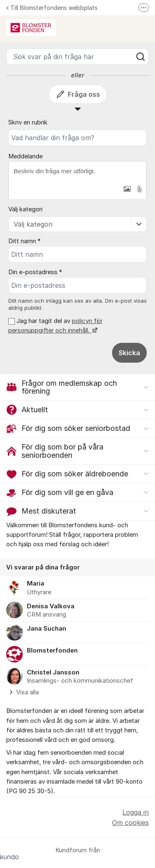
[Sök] (141, 57)
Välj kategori (25, 209)
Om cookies (130, 823)
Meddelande (25, 156)
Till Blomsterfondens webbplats (52, 8)
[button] (127, 189)
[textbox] (77, 171)
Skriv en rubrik (28, 122)
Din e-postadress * (35, 272)
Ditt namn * (24, 241)
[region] (77, 628)
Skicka (129, 353)
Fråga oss (78, 94)
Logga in (136, 812)
